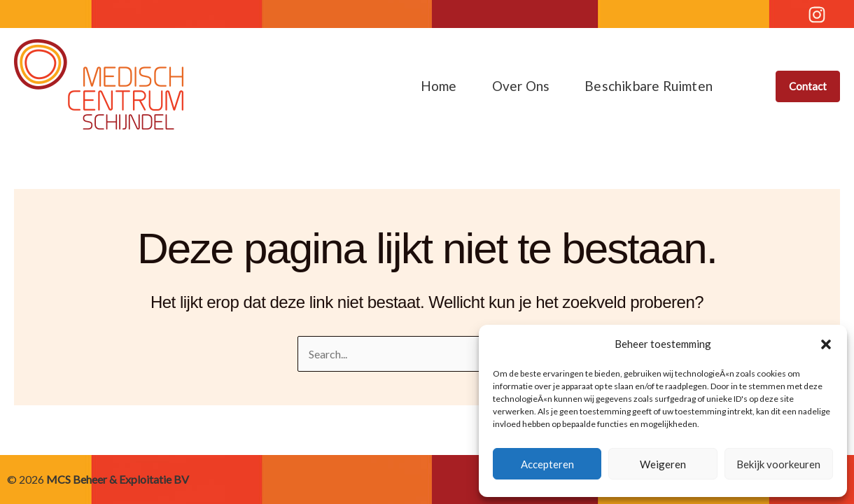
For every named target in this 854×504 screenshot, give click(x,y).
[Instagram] (817, 15)
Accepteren (547, 464)
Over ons (521, 86)
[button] (826, 344)
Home (439, 86)
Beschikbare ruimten (649, 86)
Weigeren (663, 464)
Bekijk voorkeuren (778, 464)
